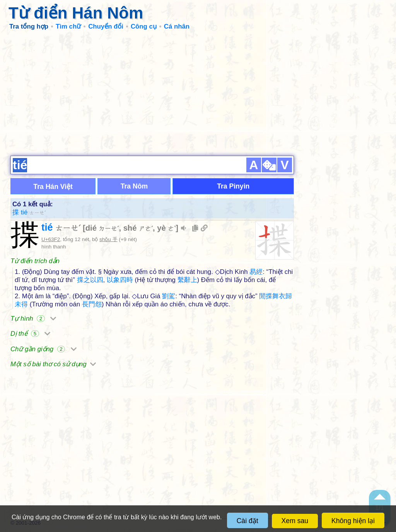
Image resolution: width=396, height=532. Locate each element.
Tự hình (33, 319)
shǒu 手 (108, 239)
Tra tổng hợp (29, 26)
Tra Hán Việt (53, 187)
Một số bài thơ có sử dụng (53, 364)
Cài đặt (247, 521)
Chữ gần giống (44, 349)
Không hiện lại (353, 521)
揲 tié (29, 212)
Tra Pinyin (233, 186)
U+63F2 (51, 239)
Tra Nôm (134, 186)
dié (102, 228)
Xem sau (295, 521)
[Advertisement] (198, 93)
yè (166, 228)
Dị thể (30, 334)
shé (138, 228)
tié (61, 227)
